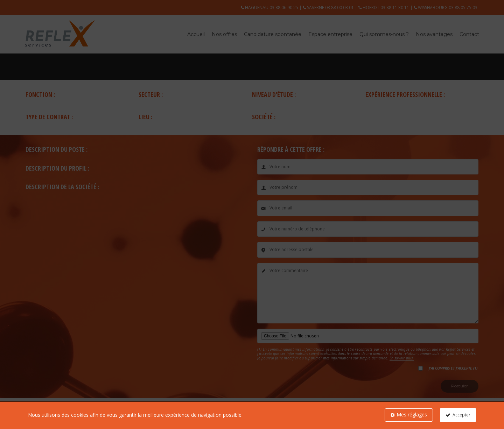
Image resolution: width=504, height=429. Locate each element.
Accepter (461, 415)
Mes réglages (412, 414)
